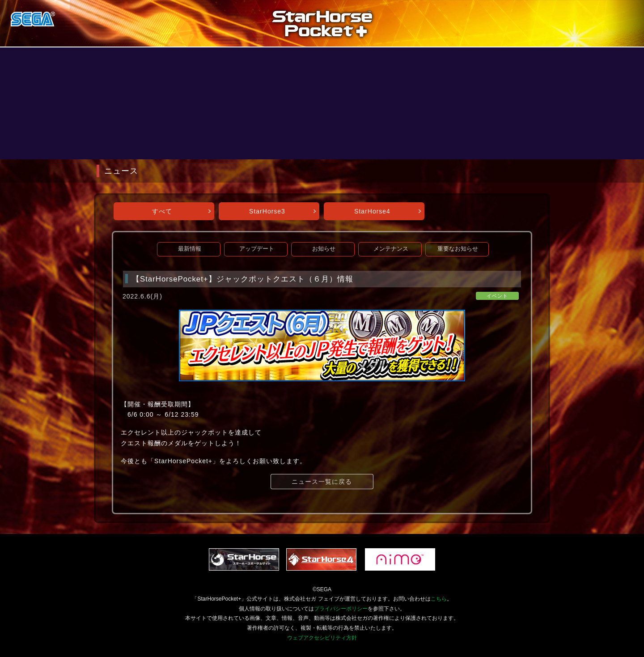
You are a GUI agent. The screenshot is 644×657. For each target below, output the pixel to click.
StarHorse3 (267, 211)
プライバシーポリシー (341, 609)
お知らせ (324, 249)
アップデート (257, 249)
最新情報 (190, 249)
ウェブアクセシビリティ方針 (322, 638)
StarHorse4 (372, 211)
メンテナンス (391, 249)
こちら (439, 599)
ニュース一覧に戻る (322, 482)
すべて (162, 211)
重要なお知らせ (458, 249)
